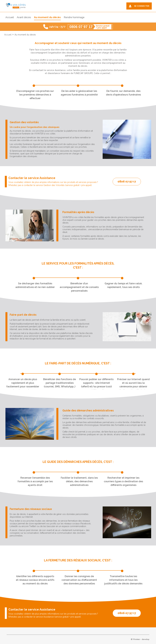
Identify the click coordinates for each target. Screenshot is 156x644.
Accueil (8, 35)
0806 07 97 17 (127, 182)
